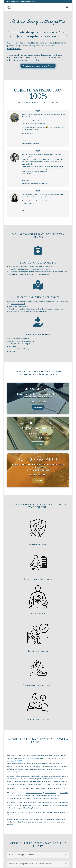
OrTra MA (18, 761)
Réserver (38, 407)
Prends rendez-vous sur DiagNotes (38, 66)
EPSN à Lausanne (31, 758)
